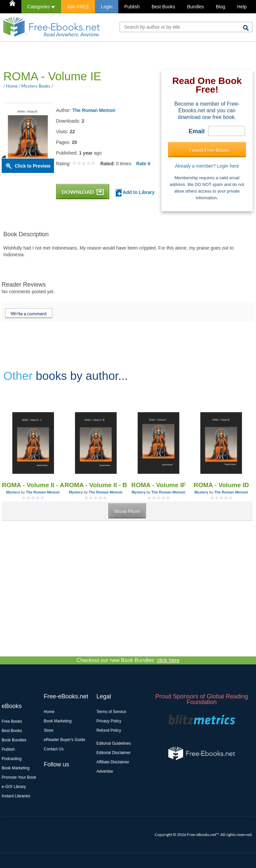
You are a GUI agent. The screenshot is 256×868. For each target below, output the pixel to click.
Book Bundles (14, 740)
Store (48, 730)
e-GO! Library (14, 787)
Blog (221, 7)
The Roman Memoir (94, 110)
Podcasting (11, 759)
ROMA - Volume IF (159, 485)
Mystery (13, 492)
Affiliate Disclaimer (113, 762)
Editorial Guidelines (113, 743)
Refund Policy (109, 730)
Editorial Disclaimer (113, 753)
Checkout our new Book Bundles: (128, 660)
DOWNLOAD (83, 192)
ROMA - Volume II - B (96, 485)
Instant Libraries (16, 796)
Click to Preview (32, 166)
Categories (41, 7)
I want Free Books (209, 150)
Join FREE (78, 7)
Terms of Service (111, 712)
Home (49, 712)
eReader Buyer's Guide (64, 740)
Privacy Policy (109, 721)
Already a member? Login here (207, 166)
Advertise (105, 771)
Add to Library (135, 193)
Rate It (143, 164)
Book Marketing (15, 768)
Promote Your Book (19, 777)
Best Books (163, 7)
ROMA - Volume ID (221, 485)
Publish (132, 7)
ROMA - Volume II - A (33, 485)
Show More (127, 511)
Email (197, 131)
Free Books (12, 721)
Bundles (195, 7)
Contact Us (53, 749)
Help (242, 7)
